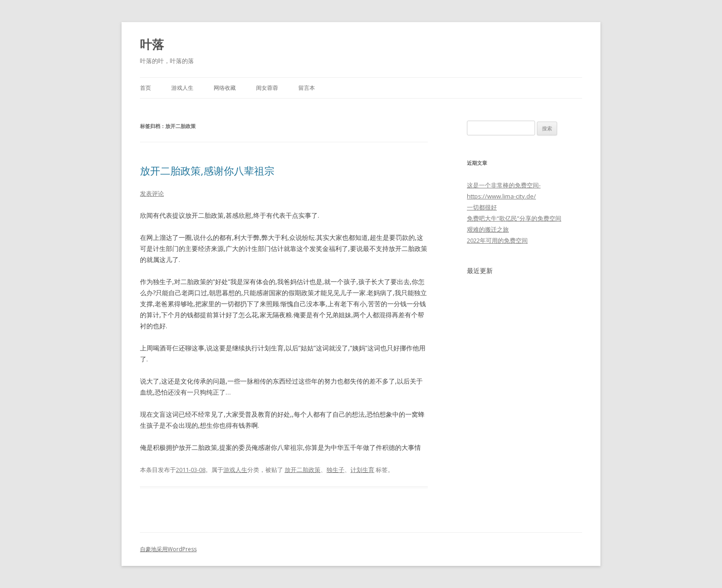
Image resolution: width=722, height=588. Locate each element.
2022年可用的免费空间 (497, 240)
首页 (146, 88)
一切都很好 (482, 207)
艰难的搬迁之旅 (488, 229)
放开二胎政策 (303, 470)
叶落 (152, 44)
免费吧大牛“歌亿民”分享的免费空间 (514, 218)
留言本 (307, 88)
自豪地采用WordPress (168, 549)
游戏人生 (182, 88)
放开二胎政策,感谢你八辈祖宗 (207, 170)
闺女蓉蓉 (267, 88)
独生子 (335, 470)
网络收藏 (225, 88)
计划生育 (362, 470)
